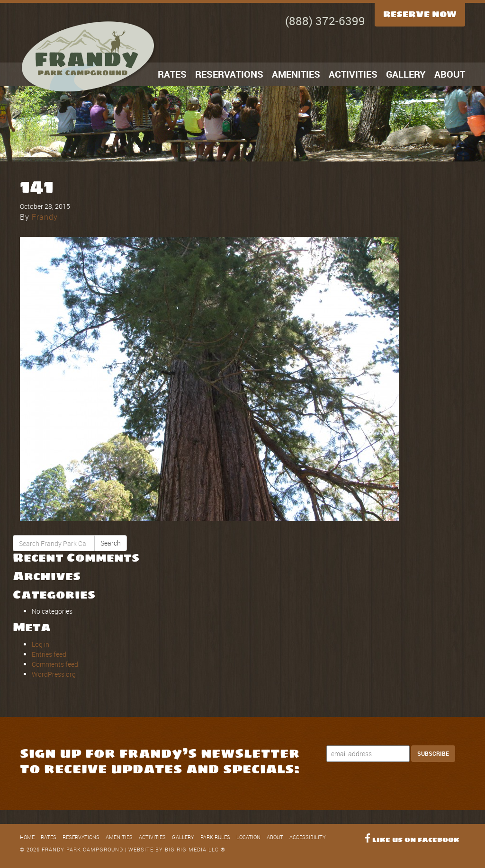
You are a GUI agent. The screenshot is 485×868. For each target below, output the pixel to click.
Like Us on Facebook (412, 840)
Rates (172, 74)
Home (27, 837)
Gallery (406, 74)
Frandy (45, 217)
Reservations (229, 74)
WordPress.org (54, 674)
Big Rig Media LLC (192, 849)
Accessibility (308, 837)
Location (248, 837)
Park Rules (215, 837)
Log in (40, 644)
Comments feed (55, 664)
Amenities (296, 74)
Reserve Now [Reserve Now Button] (420, 14)
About (450, 74)
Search (111, 543)
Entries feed (49, 654)
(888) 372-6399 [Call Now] (325, 21)
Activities (353, 74)
